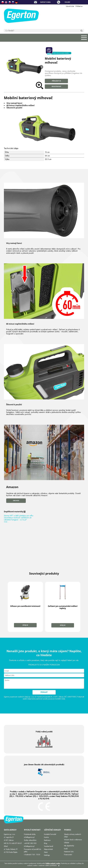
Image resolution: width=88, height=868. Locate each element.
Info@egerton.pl (29, 846)
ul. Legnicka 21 (9, 837)
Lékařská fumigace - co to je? (15, 520)
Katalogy (47, 855)
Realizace (47, 840)
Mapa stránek (48, 849)
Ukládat (67, 843)
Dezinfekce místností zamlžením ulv (18, 518)
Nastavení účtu (69, 851)
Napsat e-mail (45, 2)
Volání (67, 2)
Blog (46, 843)
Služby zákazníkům (30, 840)
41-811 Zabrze (9, 840)
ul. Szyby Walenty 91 (11, 849)
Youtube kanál (49, 846)
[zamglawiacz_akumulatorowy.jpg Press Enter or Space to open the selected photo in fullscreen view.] (24, 66)
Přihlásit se (56, 81)
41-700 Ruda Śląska (11, 852)
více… (6, 522)
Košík (66, 849)
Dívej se (25, 625)
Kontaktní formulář (50, 834)
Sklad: (6, 846)
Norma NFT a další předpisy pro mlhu (19, 516)
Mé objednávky (69, 846)
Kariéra (46, 837)
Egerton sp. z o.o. (10, 834)
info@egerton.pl (29, 837)
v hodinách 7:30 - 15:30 (32, 855)
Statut (46, 852)
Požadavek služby (30, 834)
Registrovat (56, 86)
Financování (68, 855)
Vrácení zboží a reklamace (73, 840)
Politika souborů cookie (53, 863)
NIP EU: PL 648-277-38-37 (13, 843)
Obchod (16, 501)
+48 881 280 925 (30, 843)
